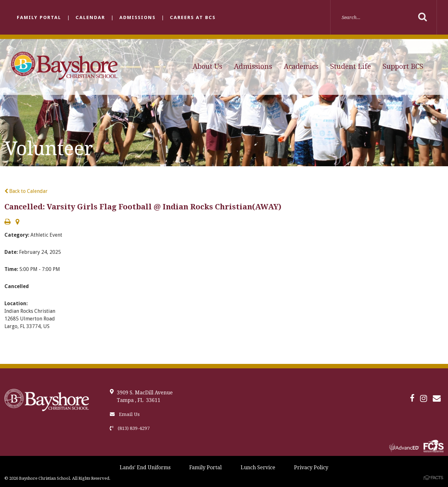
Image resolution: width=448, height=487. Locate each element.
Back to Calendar (26, 191)
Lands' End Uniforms (145, 467)
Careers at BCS (193, 17)
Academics (301, 66)
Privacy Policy (311, 467)
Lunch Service (258, 467)
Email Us (125, 414)
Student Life (351, 66)
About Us (207, 66)
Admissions (137, 17)
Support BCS (403, 66)
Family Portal (39, 17)
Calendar (90, 17)
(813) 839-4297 (130, 428)
